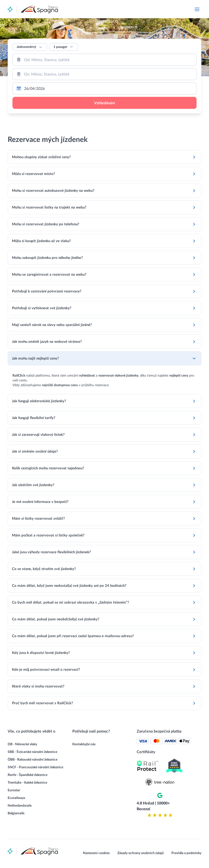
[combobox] (104, 60)
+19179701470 (136, 9)
